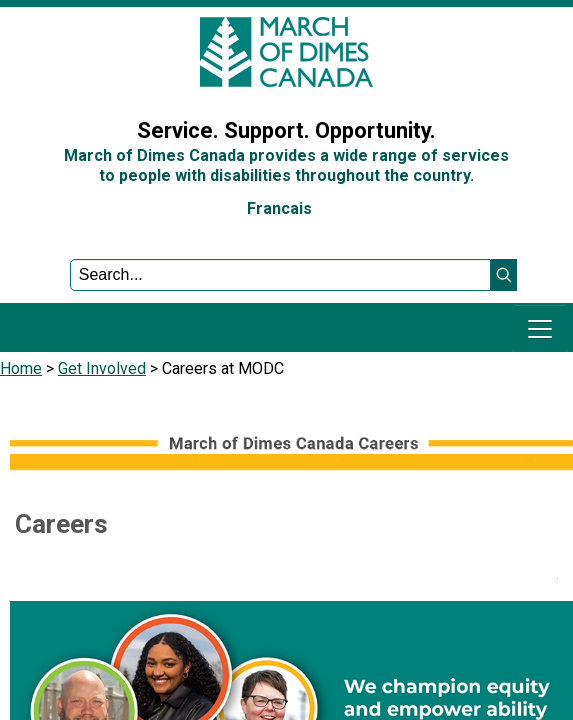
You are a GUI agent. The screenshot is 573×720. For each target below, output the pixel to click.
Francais (279, 208)
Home (21, 368)
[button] (504, 275)
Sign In (35, 83)
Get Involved (102, 368)
